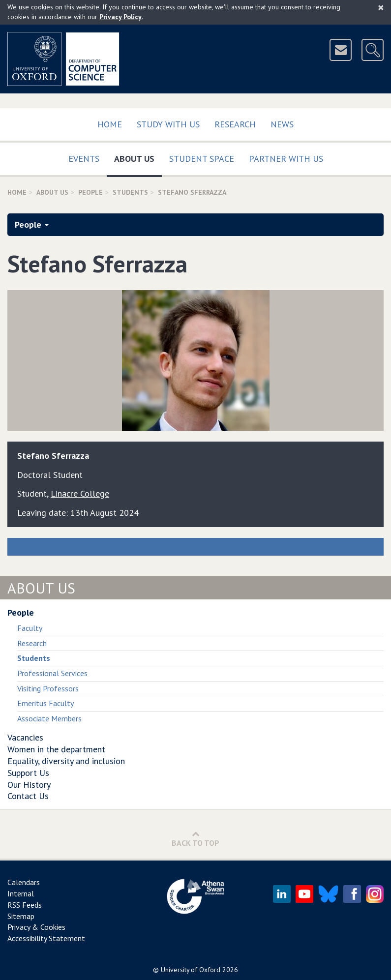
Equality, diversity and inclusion (66, 761)
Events (84, 159)
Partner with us (286, 159)
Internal (21, 893)
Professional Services (52, 673)
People (90, 192)
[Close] (381, 7)
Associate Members (49, 718)
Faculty (30, 628)
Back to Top (195, 839)
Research (235, 124)
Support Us (28, 773)
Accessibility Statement (46, 938)
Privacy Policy (120, 17)
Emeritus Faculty (45, 703)
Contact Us (28, 796)
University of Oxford (191, 970)
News (282, 124)
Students (130, 192)
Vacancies (25, 737)
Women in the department (56, 749)
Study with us (168, 124)
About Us (138, 157)
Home (110, 124)
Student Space (202, 159)
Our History (29, 785)
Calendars (24, 882)
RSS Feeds (25, 905)
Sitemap (21, 916)
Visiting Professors (48, 688)
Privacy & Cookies (36, 927)
